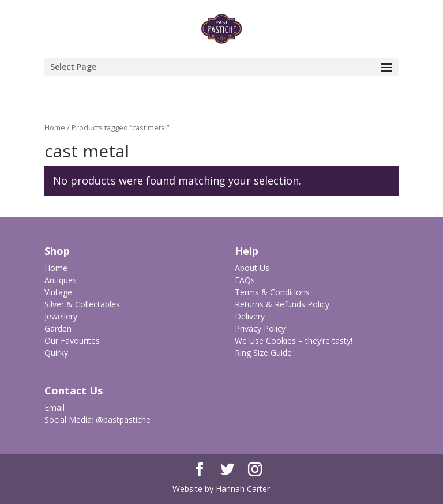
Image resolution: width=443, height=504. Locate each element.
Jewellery (61, 316)
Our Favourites (72, 341)
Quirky (56, 353)
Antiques (61, 280)
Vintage (58, 292)
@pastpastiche (123, 420)
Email (55, 407)
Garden (58, 328)
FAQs (245, 280)
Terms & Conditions (272, 292)
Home (55, 127)
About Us (252, 268)
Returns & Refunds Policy (282, 304)
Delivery (250, 316)
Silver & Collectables (82, 304)
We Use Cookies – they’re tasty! (294, 341)
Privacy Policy (260, 328)
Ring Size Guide (263, 353)
